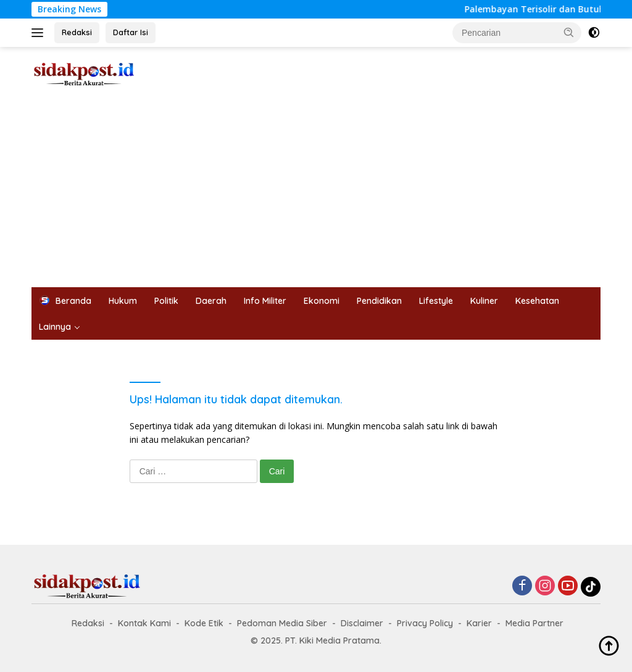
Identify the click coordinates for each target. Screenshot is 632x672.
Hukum (123, 301)
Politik (166, 301)
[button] (569, 32)
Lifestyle (436, 301)
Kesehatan (537, 301)
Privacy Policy (425, 623)
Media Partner (534, 623)
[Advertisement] (316, 195)
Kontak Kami (144, 623)
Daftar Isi (131, 32)
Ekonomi (322, 301)
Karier (479, 623)
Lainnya (55, 327)
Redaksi (77, 32)
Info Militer (265, 301)
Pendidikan (379, 301)
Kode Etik (204, 623)
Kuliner (484, 301)
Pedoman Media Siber (282, 623)
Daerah (211, 301)
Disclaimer (362, 623)
